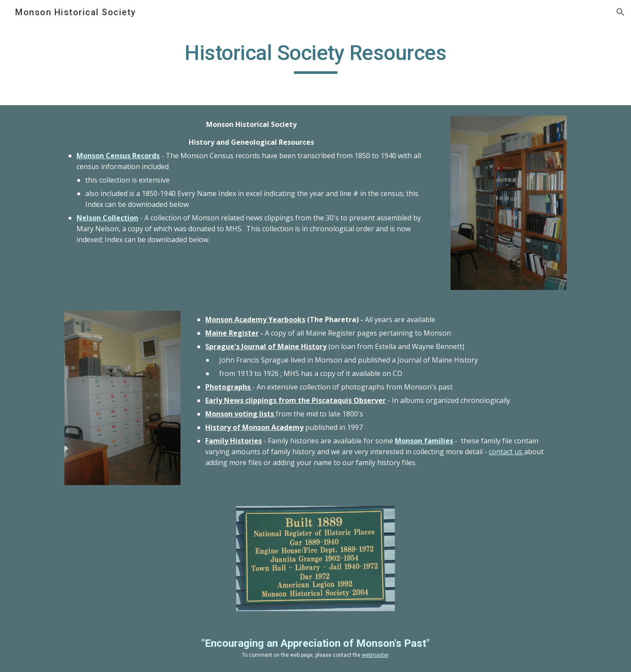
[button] (621, 12)
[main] (315, 57)
